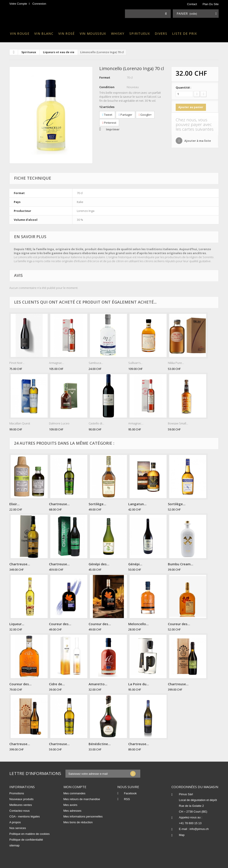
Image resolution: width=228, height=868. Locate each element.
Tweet (107, 115)
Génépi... (135, 564)
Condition (107, 87)
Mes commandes (74, 793)
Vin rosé (67, 33)
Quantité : (183, 87)
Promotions (17, 793)
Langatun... (137, 504)
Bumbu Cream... (181, 564)
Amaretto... (98, 684)
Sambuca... (96, 363)
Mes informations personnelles (83, 816)
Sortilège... (97, 504)
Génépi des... (99, 564)
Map (182, 835)
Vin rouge (20, 33)
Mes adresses (72, 811)
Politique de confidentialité (26, 840)
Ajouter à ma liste (197, 141)
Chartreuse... (59, 504)
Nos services (18, 828)
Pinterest (109, 123)
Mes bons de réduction (78, 822)
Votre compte (18, 4)
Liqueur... (17, 624)
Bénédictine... (100, 744)
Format (105, 77)
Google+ (145, 115)
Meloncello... (138, 624)
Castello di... (96, 423)
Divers (161, 33)
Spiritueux (140, 33)
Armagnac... (57, 363)
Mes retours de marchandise (82, 799)
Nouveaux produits (21, 799)
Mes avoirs (70, 805)
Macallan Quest (20, 423)
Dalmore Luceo (59, 423)
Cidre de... (57, 684)
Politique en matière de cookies (30, 834)
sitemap (14, 845)
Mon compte (75, 787)
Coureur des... (60, 624)
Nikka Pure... (176, 363)
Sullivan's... (135, 363)
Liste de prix (184, 33)
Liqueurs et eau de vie (59, 52)
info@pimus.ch (199, 829)
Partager (125, 115)
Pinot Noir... (17, 363)
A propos (15, 822)
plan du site (211, 4)
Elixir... (14, 504)
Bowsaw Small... (178, 423)
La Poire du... (139, 684)
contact (192, 4)
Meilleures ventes (21, 805)
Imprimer (113, 129)
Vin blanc (44, 33)
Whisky (118, 33)
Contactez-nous (19, 811)
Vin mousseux (93, 33)
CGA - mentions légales (25, 816)
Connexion (39, 4)
